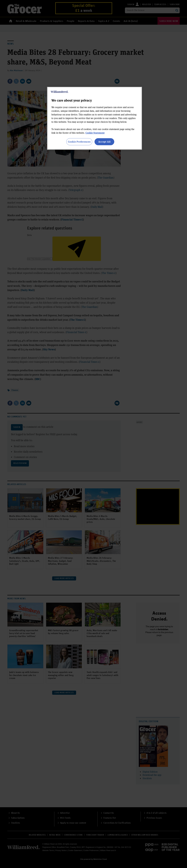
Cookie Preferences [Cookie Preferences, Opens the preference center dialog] (79, 142)
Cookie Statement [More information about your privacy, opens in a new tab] (95, 133)
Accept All (104, 142)
